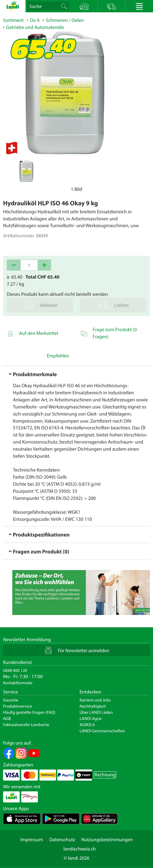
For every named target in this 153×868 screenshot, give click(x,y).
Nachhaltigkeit (93, 706)
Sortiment (13, 20)
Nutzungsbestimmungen (107, 840)
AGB (7, 718)
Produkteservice (18, 706)
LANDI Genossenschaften (102, 731)
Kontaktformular (18, 683)
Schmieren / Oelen (65, 20)
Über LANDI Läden (96, 712)
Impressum (32, 840)
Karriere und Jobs (95, 700)
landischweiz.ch (80, 849)
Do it (35, 20)
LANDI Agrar (91, 718)
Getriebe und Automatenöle (35, 27)
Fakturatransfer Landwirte (26, 725)
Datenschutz (62, 840)
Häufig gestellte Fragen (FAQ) (29, 712)
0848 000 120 (15, 670)
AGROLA (87, 725)
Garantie (11, 700)
